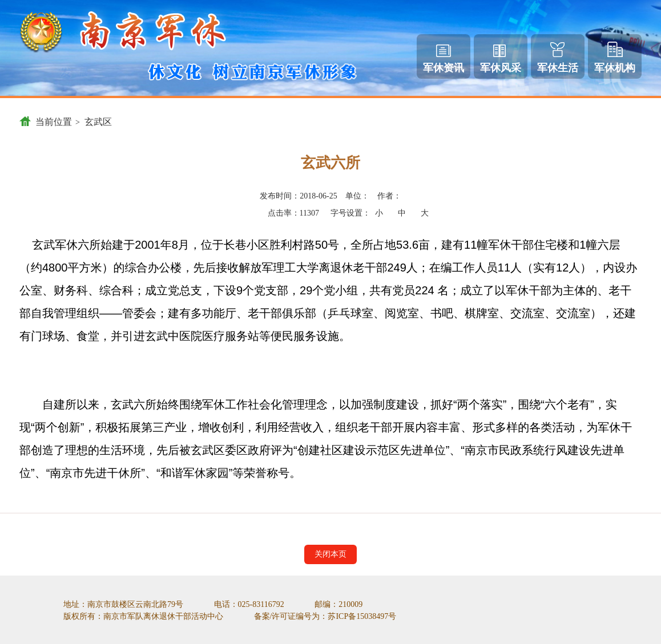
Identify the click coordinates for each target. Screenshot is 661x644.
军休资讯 (444, 59)
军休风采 (501, 59)
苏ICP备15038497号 (362, 616)
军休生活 (558, 58)
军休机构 (615, 58)
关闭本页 (330, 554)
